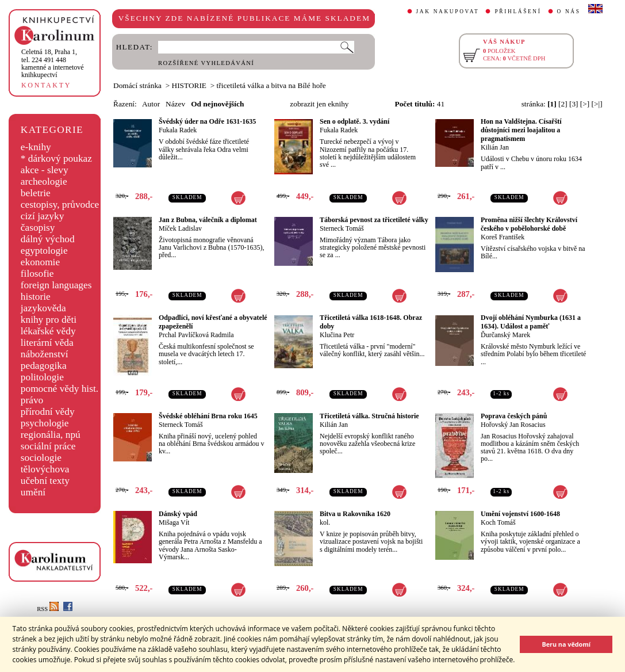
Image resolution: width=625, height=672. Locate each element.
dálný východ (48, 239)
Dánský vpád (178, 514)
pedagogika (44, 366)
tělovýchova (45, 469)
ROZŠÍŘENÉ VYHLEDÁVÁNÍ (206, 63)
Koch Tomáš (498, 522)
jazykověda (43, 308)
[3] (574, 104)
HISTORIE (189, 85)
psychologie (45, 423)
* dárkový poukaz (56, 159)
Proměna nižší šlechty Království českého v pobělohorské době (529, 224)
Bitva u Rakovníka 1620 (355, 514)
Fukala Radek (178, 130)
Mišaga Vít (174, 522)
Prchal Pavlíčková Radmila (196, 335)
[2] (563, 104)
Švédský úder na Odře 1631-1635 (207, 121)
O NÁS (569, 12)
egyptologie (44, 251)
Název (175, 104)
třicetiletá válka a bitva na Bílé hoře (271, 85)
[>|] (597, 104)
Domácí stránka (137, 85)
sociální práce (48, 446)
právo (32, 400)
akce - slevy (45, 170)
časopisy (38, 228)
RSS (48, 609)
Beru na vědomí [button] (566, 644)
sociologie (41, 458)
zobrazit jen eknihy (319, 104)
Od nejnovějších (217, 104)
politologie (42, 377)
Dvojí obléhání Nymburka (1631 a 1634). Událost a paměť (531, 322)
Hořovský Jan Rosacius (513, 425)
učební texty (45, 481)
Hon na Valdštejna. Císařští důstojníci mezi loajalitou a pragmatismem (521, 130)
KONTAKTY (46, 85)
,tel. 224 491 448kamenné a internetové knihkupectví (53, 63)
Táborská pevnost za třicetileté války (374, 220)
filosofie (37, 274)
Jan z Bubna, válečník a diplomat (208, 220)
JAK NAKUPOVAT (448, 12)
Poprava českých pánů (514, 416)
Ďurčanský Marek (505, 335)
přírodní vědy (48, 412)
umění (33, 492)
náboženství (45, 354)
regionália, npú (51, 435)
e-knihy (36, 147)
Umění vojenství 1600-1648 (520, 514)
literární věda (47, 343)
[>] (585, 104)
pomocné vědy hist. (60, 389)
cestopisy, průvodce (60, 205)
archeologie (44, 182)
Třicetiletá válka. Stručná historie (369, 416)
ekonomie (40, 262)
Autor (151, 104)
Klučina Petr (337, 335)
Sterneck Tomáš (342, 228)
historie (36, 297)
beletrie (36, 193)
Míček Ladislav (180, 228)
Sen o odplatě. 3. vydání (354, 121)
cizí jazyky (43, 216)
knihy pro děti (49, 320)
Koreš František (503, 237)
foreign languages (56, 285)
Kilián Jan (495, 147)
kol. (325, 522)
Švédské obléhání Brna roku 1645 (208, 416)
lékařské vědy (48, 331)
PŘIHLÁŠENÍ (518, 12)
